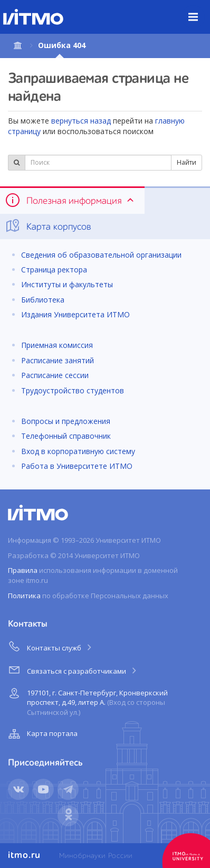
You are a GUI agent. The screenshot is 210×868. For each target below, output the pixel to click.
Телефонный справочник (66, 436)
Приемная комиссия (57, 345)
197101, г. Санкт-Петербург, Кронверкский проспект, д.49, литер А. (87, 701)
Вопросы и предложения (66, 421)
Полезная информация (70, 200)
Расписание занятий (58, 360)
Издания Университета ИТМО (75, 314)
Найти (187, 162)
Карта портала (42, 734)
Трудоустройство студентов (73, 390)
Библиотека (43, 300)
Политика (24, 596)
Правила (23, 570)
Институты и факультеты (67, 284)
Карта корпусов (48, 226)
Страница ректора (54, 270)
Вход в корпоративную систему (78, 451)
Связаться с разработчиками (73, 669)
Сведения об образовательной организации (101, 255)
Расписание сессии (55, 375)
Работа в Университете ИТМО (77, 466)
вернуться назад (81, 121)
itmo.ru (24, 855)
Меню (199, 9)
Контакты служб (51, 646)
